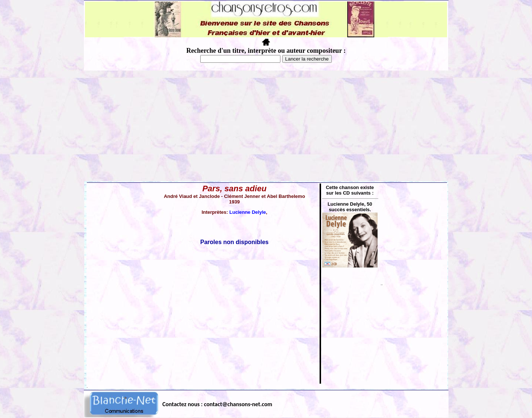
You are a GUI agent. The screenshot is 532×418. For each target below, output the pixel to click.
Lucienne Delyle (248, 212)
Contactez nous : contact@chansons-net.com (217, 404)
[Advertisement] (266, 126)
